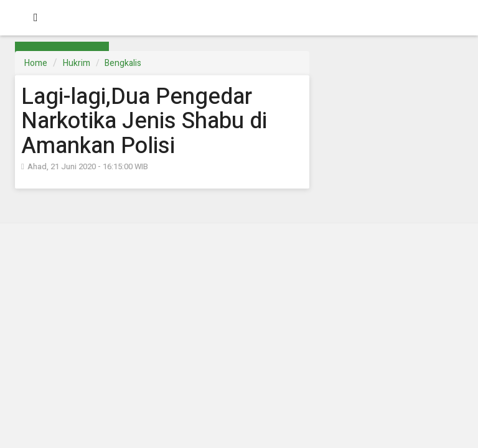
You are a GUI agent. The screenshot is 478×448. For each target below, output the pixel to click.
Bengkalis (123, 63)
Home (36, 63)
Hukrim (77, 63)
